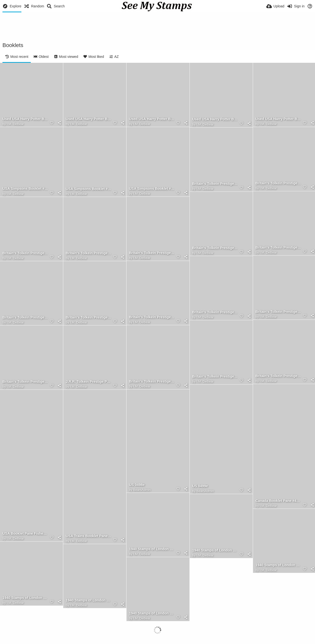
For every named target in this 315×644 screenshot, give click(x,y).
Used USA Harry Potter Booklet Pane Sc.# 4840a (89, 119)
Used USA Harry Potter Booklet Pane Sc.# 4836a (152, 119)
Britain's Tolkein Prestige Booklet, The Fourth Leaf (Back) (215, 248)
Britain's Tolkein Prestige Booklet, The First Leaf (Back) (278, 376)
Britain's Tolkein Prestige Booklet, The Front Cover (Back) (152, 381)
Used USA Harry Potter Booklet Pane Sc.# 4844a (25, 119)
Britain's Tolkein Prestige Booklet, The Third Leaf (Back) (89, 253)
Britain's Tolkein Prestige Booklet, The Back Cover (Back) (278, 183)
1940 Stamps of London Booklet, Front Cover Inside (215, 550)
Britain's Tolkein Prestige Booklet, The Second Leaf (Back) (152, 317)
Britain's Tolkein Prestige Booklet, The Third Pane (25, 253)
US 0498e (137, 485)
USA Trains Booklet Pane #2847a (89, 536)
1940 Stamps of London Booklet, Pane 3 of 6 (89, 600)
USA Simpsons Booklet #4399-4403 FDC (25, 189)
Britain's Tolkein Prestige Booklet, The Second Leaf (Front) (25, 317)
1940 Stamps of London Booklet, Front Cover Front (152, 549)
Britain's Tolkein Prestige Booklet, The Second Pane (215, 312)
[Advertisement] (157, 26)
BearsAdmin (205, 491)
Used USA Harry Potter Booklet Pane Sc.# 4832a (215, 119)
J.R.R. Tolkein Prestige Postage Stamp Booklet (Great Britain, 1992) (89, 382)
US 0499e (200, 486)
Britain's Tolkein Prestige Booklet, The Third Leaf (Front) (278, 312)
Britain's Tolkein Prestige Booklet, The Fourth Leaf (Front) (152, 253)
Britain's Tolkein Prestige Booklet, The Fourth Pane (278, 248)
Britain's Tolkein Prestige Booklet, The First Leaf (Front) (215, 377)
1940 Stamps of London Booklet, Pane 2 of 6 (25, 598)
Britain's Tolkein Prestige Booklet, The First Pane (89, 317)
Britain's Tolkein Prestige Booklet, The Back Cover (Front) (215, 184)
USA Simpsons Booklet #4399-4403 (152, 189)
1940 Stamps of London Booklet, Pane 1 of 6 (278, 565)
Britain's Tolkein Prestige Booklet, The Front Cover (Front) (25, 382)
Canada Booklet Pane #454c (278, 501)
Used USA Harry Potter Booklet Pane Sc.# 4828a (278, 119)
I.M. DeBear (15, 124)
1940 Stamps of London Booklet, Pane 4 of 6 (152, 613)
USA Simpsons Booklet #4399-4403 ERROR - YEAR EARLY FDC (89, 189)
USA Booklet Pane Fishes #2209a (25, 534)
